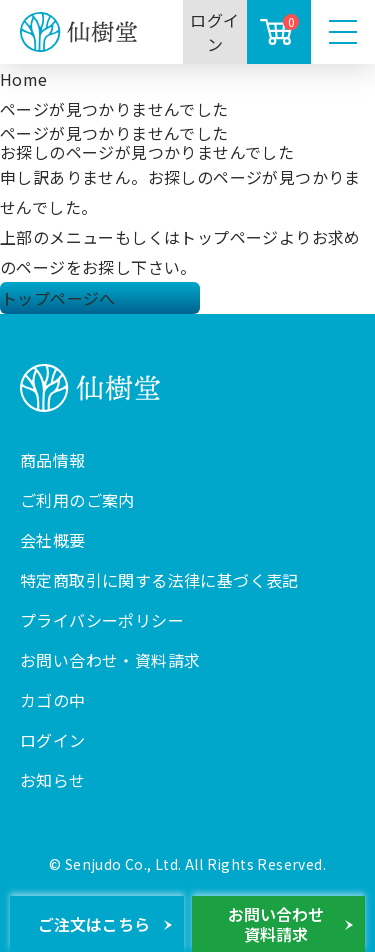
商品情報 (53, 460)
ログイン (215, 32)
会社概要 (53, 540)
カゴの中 (53, 700)
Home (24, 79)
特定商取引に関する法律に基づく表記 (159, 580)
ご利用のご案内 (77, 500)
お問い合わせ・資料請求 (110, 660)
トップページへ (58, 298)
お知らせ (53, 780)
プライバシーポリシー (102, 620)
